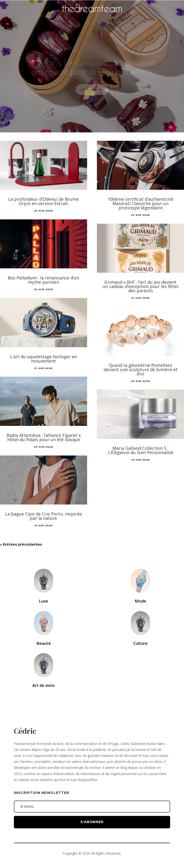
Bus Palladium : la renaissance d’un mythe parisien (43, 280)
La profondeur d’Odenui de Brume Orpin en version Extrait (43, 201)
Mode (140, 601)
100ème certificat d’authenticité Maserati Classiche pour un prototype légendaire (141, 203)
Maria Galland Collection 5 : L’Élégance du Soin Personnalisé (141, 450)
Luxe (43, 601)
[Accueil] (92, 16)
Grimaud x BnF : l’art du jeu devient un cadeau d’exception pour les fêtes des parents (141, 286)
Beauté (44, 643)
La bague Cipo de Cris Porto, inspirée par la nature (43, 516)
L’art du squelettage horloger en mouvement (44, 359)
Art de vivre (43, 685)
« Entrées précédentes (21, 544)
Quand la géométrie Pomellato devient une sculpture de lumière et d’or (141, 369)
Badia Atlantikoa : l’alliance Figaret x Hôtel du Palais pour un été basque (44, 437)
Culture (140, 643)
